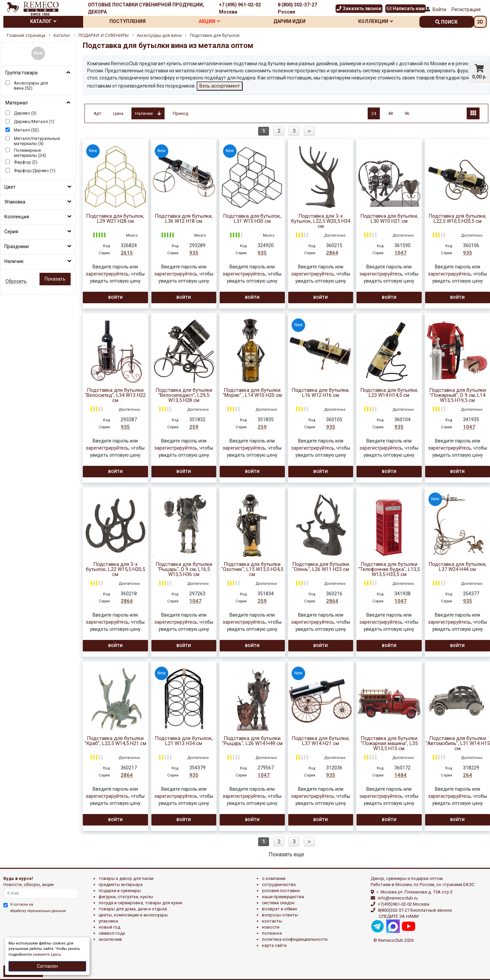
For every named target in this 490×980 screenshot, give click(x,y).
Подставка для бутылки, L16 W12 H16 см (321, 393)
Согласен (47, 966)
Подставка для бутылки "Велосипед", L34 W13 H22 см (115, 395)
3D (480, 22)
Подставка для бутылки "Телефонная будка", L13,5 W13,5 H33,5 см (389, 569)
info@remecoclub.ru (398, 898)
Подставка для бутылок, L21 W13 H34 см (184, 741)
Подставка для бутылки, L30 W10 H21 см (389, 219)
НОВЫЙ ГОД (109, 927)
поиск (446, 22)
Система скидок (278, 903)
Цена (118, 113)
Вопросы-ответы (280, 915)
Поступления (128, 21)
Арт (97, 113)
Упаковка (15, 202)
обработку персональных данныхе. (39, 911)
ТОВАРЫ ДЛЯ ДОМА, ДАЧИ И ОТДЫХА (133, 909)
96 (407, 113)
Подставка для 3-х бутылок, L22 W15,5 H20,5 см (115, 569)
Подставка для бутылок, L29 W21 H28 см (115, 219)
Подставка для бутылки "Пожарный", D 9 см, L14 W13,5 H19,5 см (458, 395)
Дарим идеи (289, 21)
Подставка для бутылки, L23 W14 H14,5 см (389, 393)
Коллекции (376, 21)
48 (390, 113)
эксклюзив (110, 939)
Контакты (272, 921)
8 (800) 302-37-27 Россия (297, 8)
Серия (11, 232)
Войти (439, 9)
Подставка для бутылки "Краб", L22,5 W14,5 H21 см (115, 741)
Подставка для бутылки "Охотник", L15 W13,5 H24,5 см (252, 569)
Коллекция (17, 217)
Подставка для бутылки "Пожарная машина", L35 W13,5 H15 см (389, 744)
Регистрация (466, 9)
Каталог (43, 21)
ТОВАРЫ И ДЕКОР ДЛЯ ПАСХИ (126, 878)
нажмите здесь (47, 954)
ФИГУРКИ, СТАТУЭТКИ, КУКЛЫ (126, 897)
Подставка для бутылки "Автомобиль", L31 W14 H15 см (458, 744)
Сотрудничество (279, 885)
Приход (180, 113)
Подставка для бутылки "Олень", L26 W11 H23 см (321, 567)
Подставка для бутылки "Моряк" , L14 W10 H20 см (252, 393)
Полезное (272, 933)
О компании (274, 878)
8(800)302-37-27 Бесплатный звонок (415, 910)
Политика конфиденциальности (295, 939)
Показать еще (286, 854)
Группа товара (21, 73)
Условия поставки (281, 891)
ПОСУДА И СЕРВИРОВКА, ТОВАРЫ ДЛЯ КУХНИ (140, 903)
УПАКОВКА (108, 921)
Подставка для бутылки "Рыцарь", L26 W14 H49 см (252, 741)
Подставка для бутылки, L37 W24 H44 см (457, 567)
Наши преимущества (283, 897)
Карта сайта (274, 945)
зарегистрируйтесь (107, 274)
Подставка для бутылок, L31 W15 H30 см (252, 219)
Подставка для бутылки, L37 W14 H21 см (321, 741)
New (38, 53)
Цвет (10, 187)
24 (374, 113)
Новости (271, 927)
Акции (209, 21)
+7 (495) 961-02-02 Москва (240, 8)
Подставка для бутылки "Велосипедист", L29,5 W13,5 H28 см (184, 395)
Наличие (14, 261)
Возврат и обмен (279, 909)
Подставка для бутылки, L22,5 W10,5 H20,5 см (457, 219)
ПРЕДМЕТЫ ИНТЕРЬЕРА (121, 885)
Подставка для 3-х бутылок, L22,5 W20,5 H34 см (321, 221)
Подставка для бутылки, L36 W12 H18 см (184, 219)
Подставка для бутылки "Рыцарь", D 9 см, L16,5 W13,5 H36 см (184, 569)
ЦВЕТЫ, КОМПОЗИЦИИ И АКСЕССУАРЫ (133, 915)
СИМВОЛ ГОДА (112, 933)
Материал (17, 103)
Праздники (17, 246)
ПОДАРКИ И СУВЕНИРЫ (120, 891)
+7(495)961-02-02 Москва (403, 904)
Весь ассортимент (220, 86)
